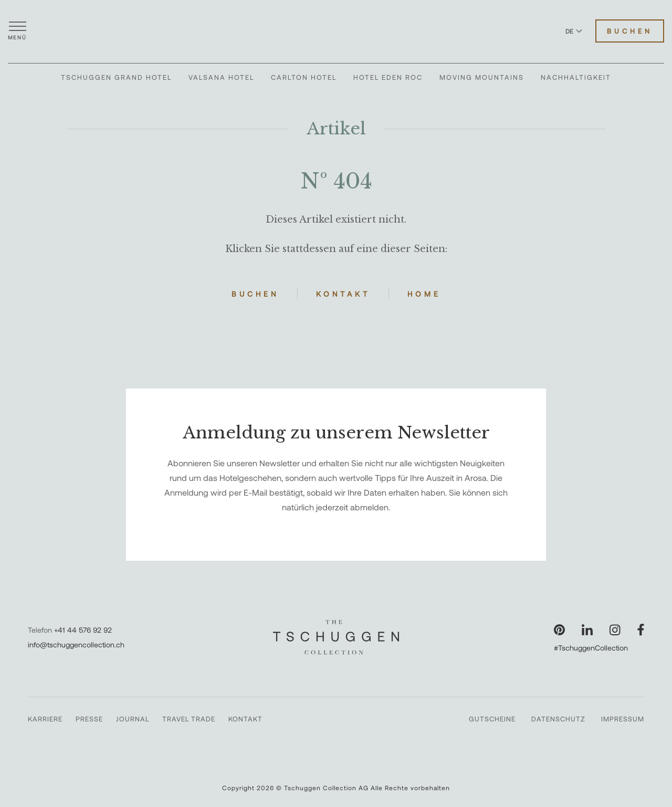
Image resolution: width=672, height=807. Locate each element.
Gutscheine (492, 719)
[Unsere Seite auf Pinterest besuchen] (559, 630)
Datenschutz (558, 719)
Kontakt (343, 294)
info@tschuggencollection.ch (76, 644)
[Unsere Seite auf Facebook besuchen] (641, 630)
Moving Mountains (482, 77)
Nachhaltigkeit (576, 77)
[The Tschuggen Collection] (336, 31)
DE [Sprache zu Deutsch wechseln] (574, 31)
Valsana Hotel (221, 77)
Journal (133, 719)
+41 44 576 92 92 (83, 630)
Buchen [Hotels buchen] (630, 31)
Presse (89, 719)
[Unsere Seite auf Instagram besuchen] (615, 630)
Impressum (623, 719)
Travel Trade (189, 719)
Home (424, 294)
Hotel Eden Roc (388, 77)
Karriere (45, 719)
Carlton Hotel (304, 77)
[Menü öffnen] (17, 31)
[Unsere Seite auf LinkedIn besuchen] (587, 630)
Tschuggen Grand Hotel (116, 77)
